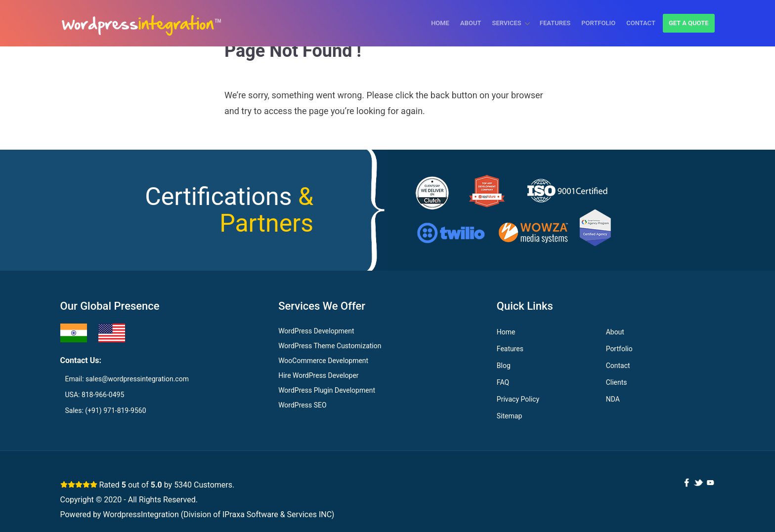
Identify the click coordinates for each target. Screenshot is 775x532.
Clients (617, 382)
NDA (613, 399)
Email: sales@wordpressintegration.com (127, 379)
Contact (641, 23)
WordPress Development (316, 331)
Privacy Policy (518, 399)
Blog (504, 366)
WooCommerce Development (323, 361)
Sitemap (509, 416)
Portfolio (598, 23)
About (471, 23)
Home (440, 23)
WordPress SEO (302, 405)
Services (506, 23)
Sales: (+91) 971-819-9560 (106, 410)
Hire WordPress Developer (318, 375)
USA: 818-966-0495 (95, 395)
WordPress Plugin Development (327, 390)
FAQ (503, 382)
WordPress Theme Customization (330, 346)
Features (555, 23)
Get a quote (689, 23)
